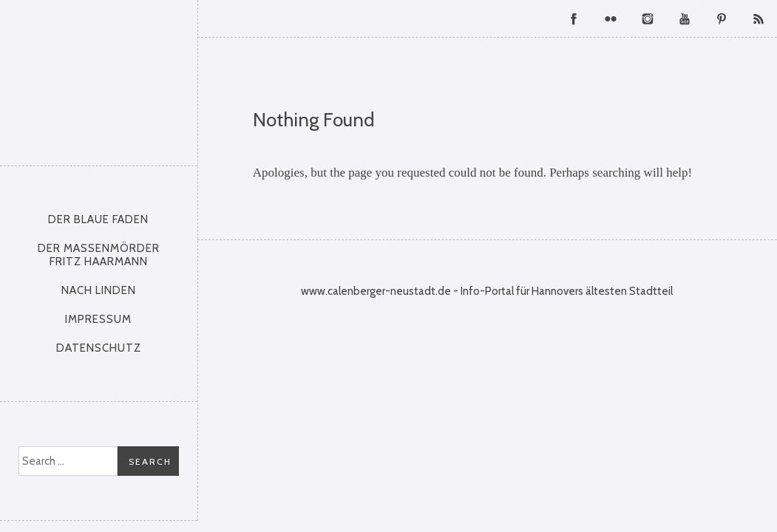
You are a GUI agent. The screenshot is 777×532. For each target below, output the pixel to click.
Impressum (98, 319)
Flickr (611, 18)
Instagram (648, 18)
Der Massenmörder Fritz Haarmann (99, 255)
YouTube (685, 18)
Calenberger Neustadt (99, 79)
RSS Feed (759, 18)
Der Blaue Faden (98, 219)
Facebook (574, 18)
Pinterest (722, 18)
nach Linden (99, 290)
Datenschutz (99, 348)
